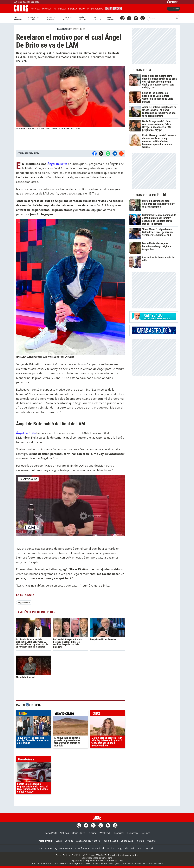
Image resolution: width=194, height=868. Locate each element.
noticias (33, 714)
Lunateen (133, 833)
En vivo (174, 9)
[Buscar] (161, 18)
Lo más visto (140, 70)
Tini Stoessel (97, 18)
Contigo (69, 841)
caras (108, 714)
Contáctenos (82, 848)
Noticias (35, 9)
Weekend (105, 833)
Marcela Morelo (51, 18)
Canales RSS (46, 848)
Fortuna (92, 833)
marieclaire (71, 714)
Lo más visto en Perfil (148, 195)
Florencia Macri (67, 18)
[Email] (121, 153)
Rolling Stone (111, 841)
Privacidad (98, 848)
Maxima (151, 841)
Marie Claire (78, 833)
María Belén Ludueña (33, 18)
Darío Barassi (110, 18)
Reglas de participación (130, 848)
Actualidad (60, 9)
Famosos (47, 9)
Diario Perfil (50, 833)
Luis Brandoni (18, 18)
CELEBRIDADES (63, 29)
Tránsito (151, 848)
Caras (59, 841)
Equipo (111, 848)
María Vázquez (82, 18)
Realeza (73, 9)
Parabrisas (119, 833)
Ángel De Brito (57, 164)
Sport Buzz (127, 841)
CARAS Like (114, 8)
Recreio (140, 841)
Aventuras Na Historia (88, 841)
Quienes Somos (64, 848)
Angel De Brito (24, 602)
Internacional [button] (95, 9)
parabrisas (33, 760)
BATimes (145, 833)
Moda (82, 9)
